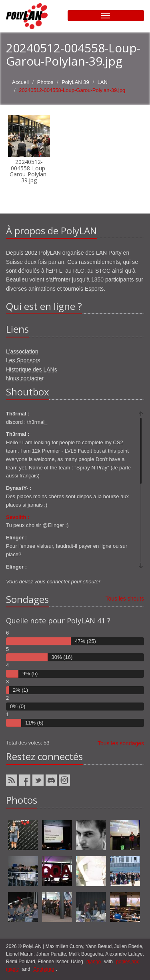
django (94, 962)
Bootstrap (44, 969)
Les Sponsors (23, 360)
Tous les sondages (121, 743)
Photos (45, 82)
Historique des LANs (32, 369)
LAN (103, 82)
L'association (22, 351)
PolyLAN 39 (75, 82)
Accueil (20, 82)
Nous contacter (25, 378)
